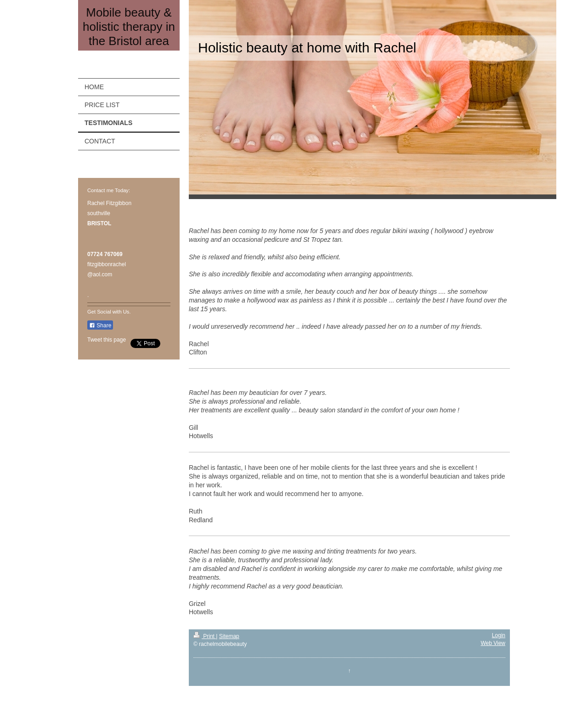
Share (100, 325)
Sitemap (229, 636)
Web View (493, 643)
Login (499, 635)
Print (205, 636)
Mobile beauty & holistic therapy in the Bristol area (129, 27)
